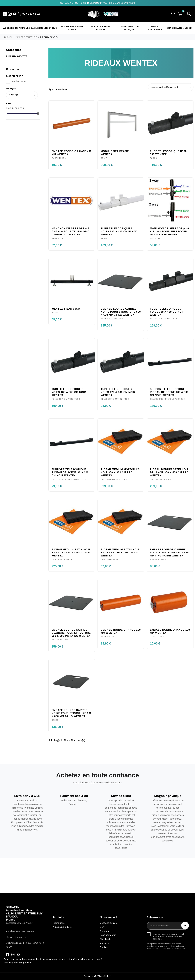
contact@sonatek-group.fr (17, 963)
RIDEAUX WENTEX (17, 56)
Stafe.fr (107, 976)
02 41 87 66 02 (31, 14)
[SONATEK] (103, 14)
